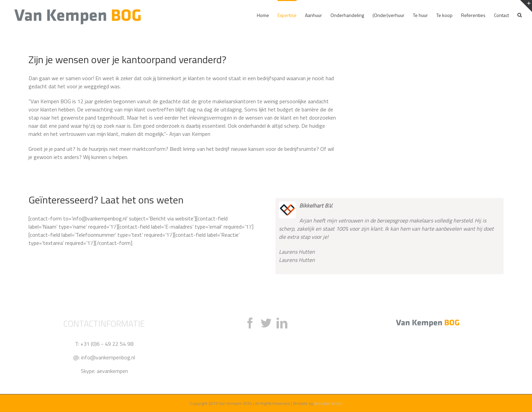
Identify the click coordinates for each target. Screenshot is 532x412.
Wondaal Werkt (328, 403)
